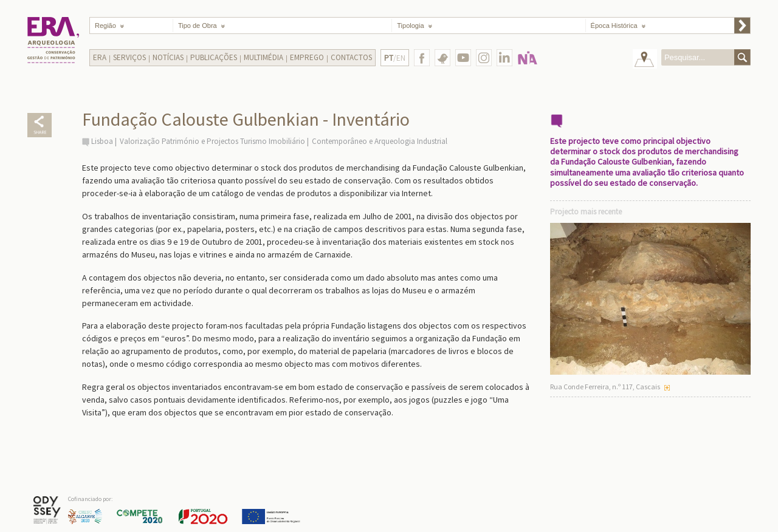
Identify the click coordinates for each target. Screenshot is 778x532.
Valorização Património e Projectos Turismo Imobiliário (212, 141)
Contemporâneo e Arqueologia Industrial (380, 141)
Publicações (214, 57)
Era (100, 57)
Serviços (129, 57)
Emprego (307, 57)
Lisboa (102, 141)
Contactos (351, 57)
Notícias (168, 57)
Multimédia (263, 57)
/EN (395, 58)
